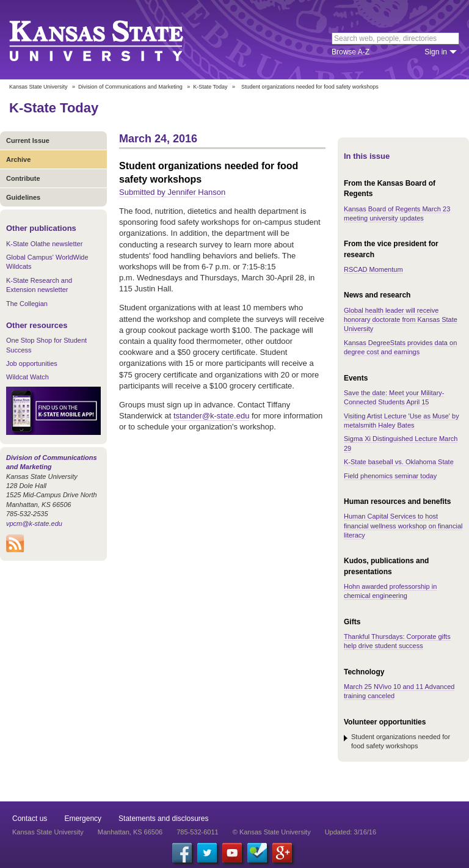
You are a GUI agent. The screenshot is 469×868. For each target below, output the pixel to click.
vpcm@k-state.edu (34, 523)
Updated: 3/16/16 (351, 832)
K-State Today (210, 87)
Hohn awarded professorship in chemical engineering (390, 591)
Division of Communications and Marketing (130, 87)
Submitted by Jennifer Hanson (172, 192)
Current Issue (28, 140)
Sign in (436, 52)
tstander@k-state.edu (211, 416)
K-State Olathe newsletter (44, 244)
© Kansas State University (272, 832)
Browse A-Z (351, 52)
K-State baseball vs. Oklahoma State (399, 462)
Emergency (83, 819)
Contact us (30, 819)
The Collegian (27, 304)
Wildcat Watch (27, 377)
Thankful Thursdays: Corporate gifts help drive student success (397, 641)
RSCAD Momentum (373, 269)
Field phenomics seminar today (390, 476)
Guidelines (23, 197)
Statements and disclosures (163, 819)
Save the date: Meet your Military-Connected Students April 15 (394, 397)
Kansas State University (111, 40)
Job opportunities (32, 363)
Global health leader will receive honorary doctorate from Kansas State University (401, 320)
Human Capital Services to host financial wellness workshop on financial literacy (403, 526)
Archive (18, 159)
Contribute (23, 178)
